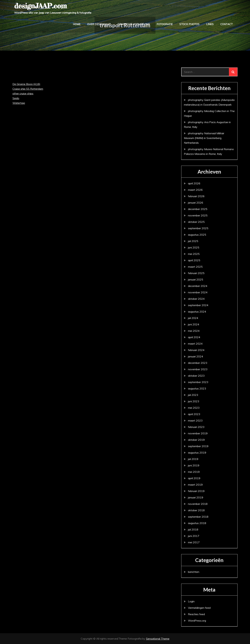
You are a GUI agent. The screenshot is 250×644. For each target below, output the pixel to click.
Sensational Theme (158, 639)
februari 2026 (196, 196)
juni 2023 (194, 401)
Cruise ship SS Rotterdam (28, 89)
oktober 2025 (196, 222)
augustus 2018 (197, 523)
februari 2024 (196, 350)
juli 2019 (193, 459)
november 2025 (198, 215)
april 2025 (194, 260)
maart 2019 (195, 485)
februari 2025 (196, 273)
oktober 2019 (196, 440)
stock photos (189, 24)
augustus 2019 (197, 453)
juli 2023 (193, 395)
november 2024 (198, 292)
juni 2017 (194, 536)
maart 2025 (195, 267)
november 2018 (198, 504)
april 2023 (194, 414)
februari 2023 (196, 427)
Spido (16, 98)
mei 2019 (194, 472)
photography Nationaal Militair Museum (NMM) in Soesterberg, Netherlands (204, 138)
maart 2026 (195, 190)
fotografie (165, 24)
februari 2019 (196, 491)
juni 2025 (194, 247)
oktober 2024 (196, 299)
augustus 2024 (197, 312)
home (77, 24)
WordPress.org (197, 621)
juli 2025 (193, 241)
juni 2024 (194, 324)
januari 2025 (196, 279)
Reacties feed (196, 614)
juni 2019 (194, 465)
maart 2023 (195, 421)
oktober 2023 (196, 376)
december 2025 (198, 209)
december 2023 (198, 363)
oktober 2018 (196, 510)
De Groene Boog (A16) (26, 84)
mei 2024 (194, 331)
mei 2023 (194, 408)
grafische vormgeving (134, 24)
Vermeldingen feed (199, 608)
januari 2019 (196, 497)
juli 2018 (193, 529)
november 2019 (198, 433)
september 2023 (198, 382)
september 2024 (198, 305)
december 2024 (198, 286)
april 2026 (194, 183)
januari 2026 (196, 203)
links (210, 24)
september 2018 (198, 517)
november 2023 (198, 369)
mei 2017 (194, 542)
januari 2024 (196, 356)
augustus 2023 (197, 388)
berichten (194, 572)
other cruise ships (23, 93)
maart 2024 (195, 344)
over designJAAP (99, 24)
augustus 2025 (197, 235)
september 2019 (198, 446)
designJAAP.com (40, 6)
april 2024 (194, 337)
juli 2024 (193, 318)
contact (227, 24)
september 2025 (198, 228)
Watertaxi (19, 103)
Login (191, 601)
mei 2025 (194, 254)
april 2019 (194, 478)
